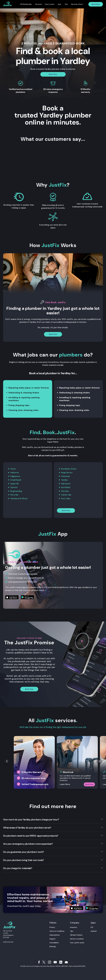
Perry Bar (14, 494)
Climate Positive (76, 934)
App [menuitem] (59, 4)
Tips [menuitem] (65, 4)
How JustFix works (77, 942)
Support (52, 938)
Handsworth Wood (19, 498)
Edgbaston (15, 476)
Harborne (15, 472)
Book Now (96, 4)
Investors (73, 927)
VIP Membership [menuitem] (27, 4)
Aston (13, 469)
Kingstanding (16, 491)
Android (93, 930)
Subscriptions (54, 934)
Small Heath (16, 480)
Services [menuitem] (39, 4)
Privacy (52, 927)
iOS (92, 927)
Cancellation (54, 942)
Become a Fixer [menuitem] (75, 4)
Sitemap (53, 946)
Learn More (65, 784)
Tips (72, 930)
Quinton (14, 487)
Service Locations (77, 938)
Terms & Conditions (57, 930)
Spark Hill (14, 483)
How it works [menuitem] (50, 4)
